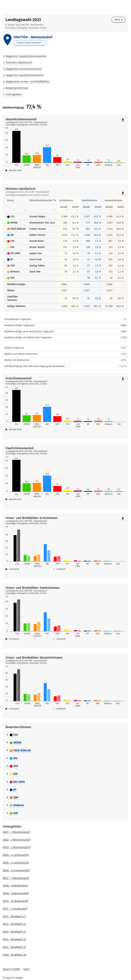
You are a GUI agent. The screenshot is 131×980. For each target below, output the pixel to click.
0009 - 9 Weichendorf (16, 893)
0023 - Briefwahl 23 (14, 932)
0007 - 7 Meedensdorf (16, 878)
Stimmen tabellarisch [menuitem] (19, 63)
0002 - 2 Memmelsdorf (17, 840)
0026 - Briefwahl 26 (14, 955)
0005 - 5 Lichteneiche (16, 863)
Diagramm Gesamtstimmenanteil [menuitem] (26, 56)
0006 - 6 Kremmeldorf (16, 870)
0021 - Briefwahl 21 (14, 916)
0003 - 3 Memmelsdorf (17, 847)
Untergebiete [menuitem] (14, 94)
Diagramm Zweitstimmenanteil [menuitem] (25, 75)
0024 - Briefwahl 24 (14, 939)
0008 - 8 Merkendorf (15, 886)
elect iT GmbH (11, 969)
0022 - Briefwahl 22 (14, 924)
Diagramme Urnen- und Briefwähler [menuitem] (28, 82)
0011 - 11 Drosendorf (15, 909)
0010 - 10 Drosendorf (15, 901)
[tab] (65, 735)
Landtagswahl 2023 (23, 20)
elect (27, 969)
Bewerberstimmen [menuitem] (17, 88)
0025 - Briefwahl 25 (14, 947)
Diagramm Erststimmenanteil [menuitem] (24, 69)
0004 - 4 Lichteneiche (16, 855)
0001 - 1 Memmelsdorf (16, 832)
